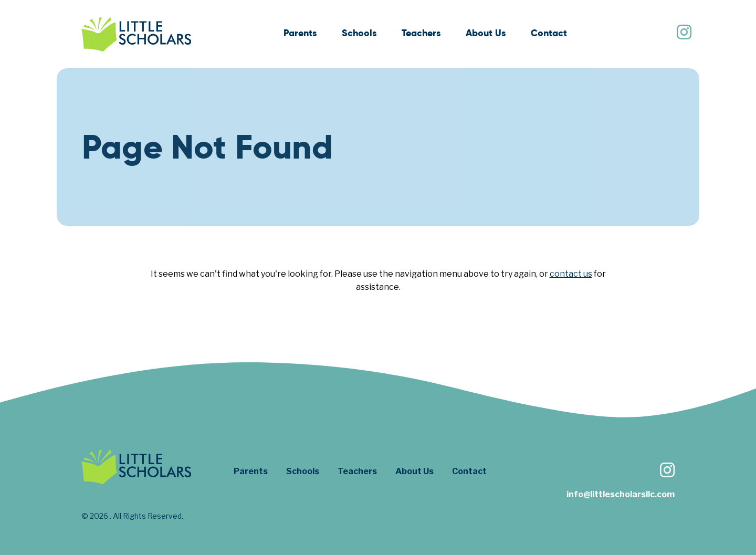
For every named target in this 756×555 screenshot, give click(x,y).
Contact (549, 33)
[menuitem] (300, 34)
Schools (359, 33)
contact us (571, 274)
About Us (486, 33)
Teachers (421, 33)
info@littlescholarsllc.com (621, 494)
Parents (300, 33)
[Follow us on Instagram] (684, 33)
